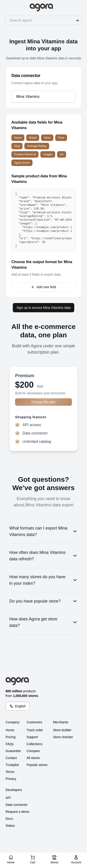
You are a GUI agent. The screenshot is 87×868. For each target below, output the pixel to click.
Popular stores (37, 765)
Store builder (62, 730)
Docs (9, 819)
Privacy (11, 779)
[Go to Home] (43, 7)
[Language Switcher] (18, 706)
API (8, 798)
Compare (33, 751)
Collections (34, 744)
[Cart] (33, 859)
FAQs (10, 744)
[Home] (11, 859)
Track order (35, 730)
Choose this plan (43, 402)
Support (32, 737)
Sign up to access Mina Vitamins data (43, 308)
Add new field (43, 287)
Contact (11, 758)
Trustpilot (12, 765)
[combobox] (43, 97)
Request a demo (18, 812)
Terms (10, 772)
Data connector (17, 805)
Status (10, 826)
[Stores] (54, 859)
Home (10, 730)
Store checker (63, 737)
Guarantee (13, 751)
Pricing (11, 737)
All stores (33, 758)
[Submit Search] (77, 20)
